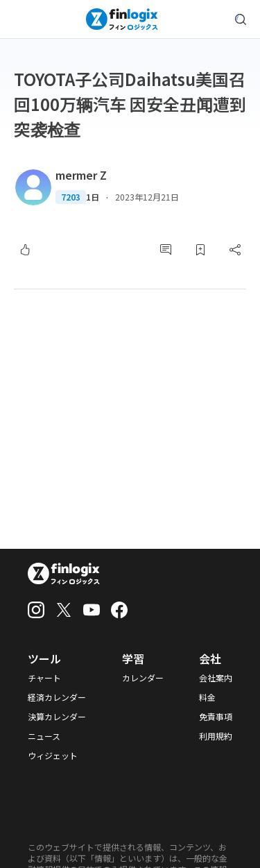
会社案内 (216, 678)
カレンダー (143, 678)
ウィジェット (53, 756)
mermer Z (81, 175)
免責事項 (216, 717)
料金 (207, 697)
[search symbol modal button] (241, 19)
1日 (93, 197)
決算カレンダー (57, 717)
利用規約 (216, 736)
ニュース (44, 736)
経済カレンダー (57, 697)
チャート (44, 678)
